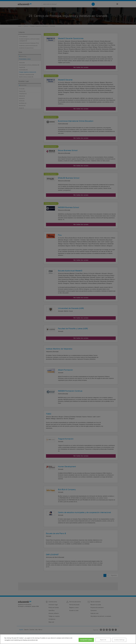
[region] (68, 639)
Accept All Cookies (86, 640)
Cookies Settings (119, 640)
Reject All (103, 640)
